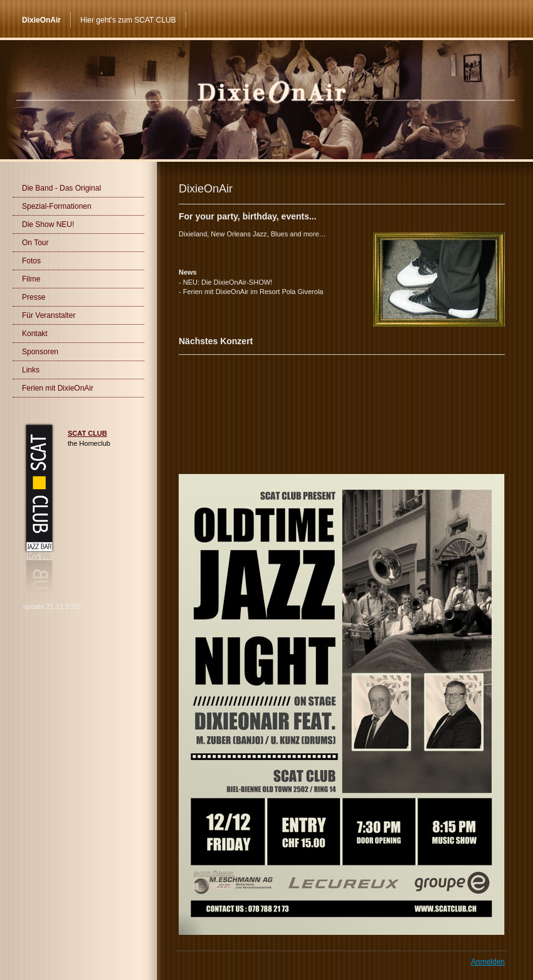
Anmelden (488, 962)
